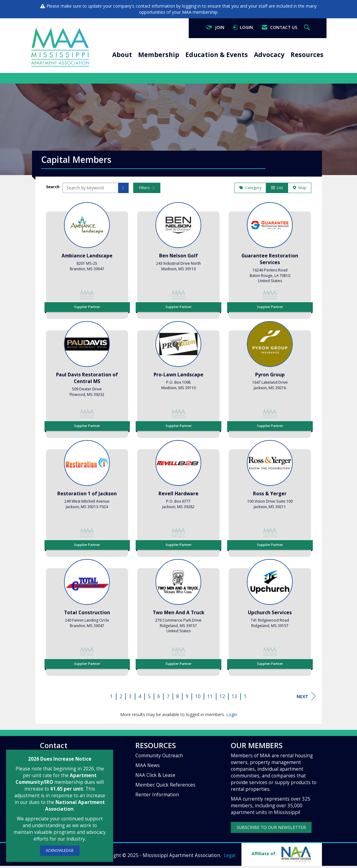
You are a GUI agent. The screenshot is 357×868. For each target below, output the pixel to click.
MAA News (148, 768)
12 (222, 699)
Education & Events (217, 55)
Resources (307, 55)
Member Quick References (165, 787)
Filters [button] (147, 190)
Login (232, 717)
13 (234, 699)
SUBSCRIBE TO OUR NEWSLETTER (271, 829)
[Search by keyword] (90, 190)
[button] (123, 190)
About (122, 55)
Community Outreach (159, 758)
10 (198, 699)
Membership (159, 55)
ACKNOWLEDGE (60, 850)
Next (306, 698)
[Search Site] (308, 28)
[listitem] (87, 261)
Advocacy (269, 55)
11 (210, 699)
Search (53, 189)
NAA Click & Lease (155, 777)
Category (250, 190)
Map (300, 190)
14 (247, 699)
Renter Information (157, 797)
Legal (230, 857)
